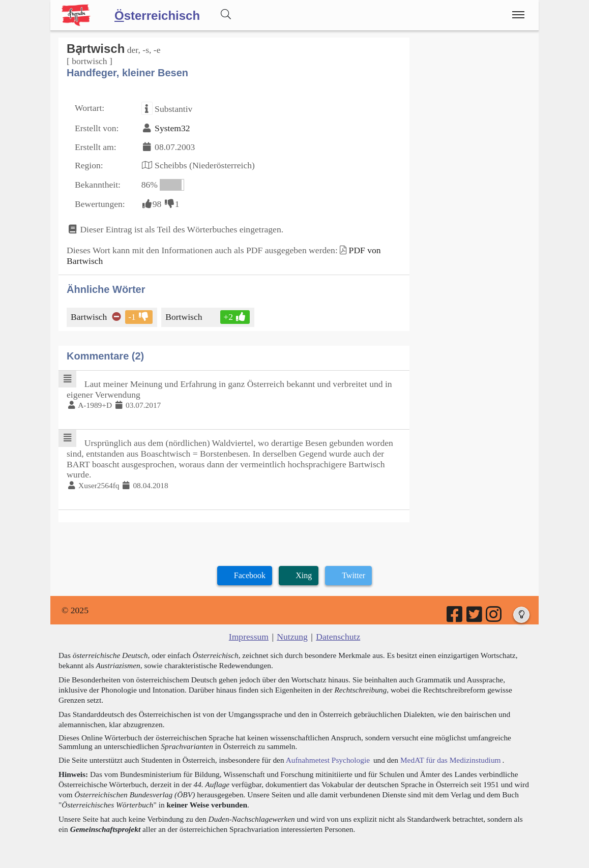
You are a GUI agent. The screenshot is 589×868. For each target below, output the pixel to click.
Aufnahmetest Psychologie (328, 760)
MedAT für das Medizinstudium (451, 760)
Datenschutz (338, 637)
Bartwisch (90, 317)
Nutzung (292, 637)
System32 (172, 128)
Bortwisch (184, 317)
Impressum (249, 637)
